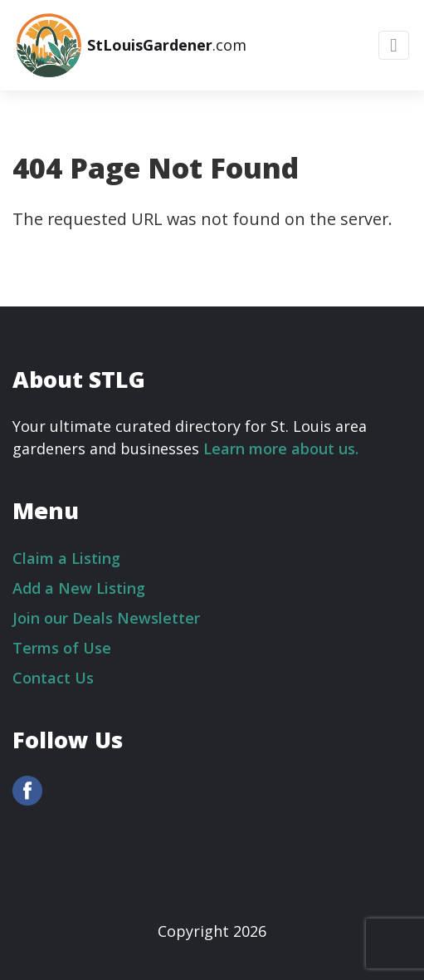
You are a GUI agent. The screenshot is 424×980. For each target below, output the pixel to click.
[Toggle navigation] (394, 45)
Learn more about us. (281, 448)
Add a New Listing (79, 588)
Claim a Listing (66, 558)
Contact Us (53, 678)
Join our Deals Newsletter (106, 618)
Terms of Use (62, 648)
